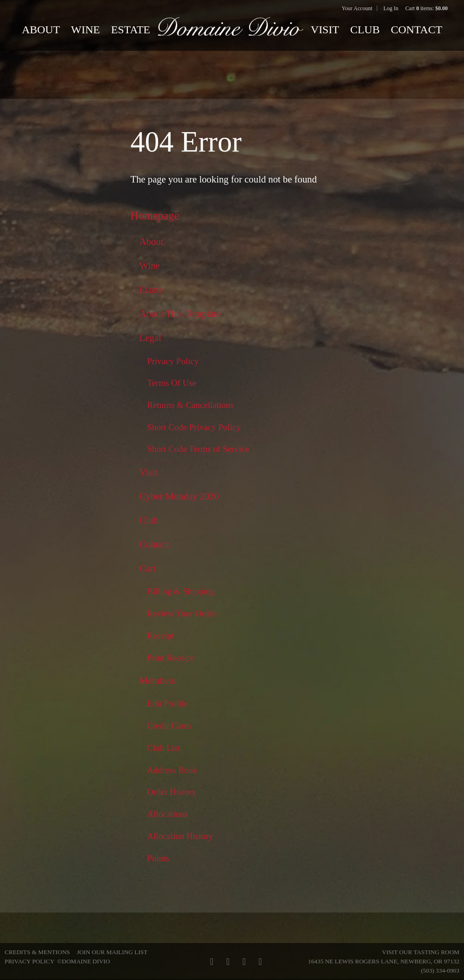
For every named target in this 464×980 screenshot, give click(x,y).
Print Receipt (170, 658)
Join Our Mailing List (112, 952)
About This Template (180, 314)
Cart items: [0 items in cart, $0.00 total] (427, 8)
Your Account (357, 8)
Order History (172, 792)
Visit (325, 30)
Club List (164, 748)
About (41, 30)
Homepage (154, 216)
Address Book (172, 770)
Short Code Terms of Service (198, 449)
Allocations (168, 814)
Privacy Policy (173, 361)
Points (158, 858)
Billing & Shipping (181, 591)
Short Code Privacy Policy (194, 427)
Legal (150, 338)
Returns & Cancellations (191, 405)
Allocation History (180, 836)
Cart (148, 568)
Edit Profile (168, 703)
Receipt (161, 636)
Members (158, 681)
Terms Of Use (172, 383)
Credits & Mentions (37, 952)
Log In (391, 8)
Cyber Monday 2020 (179, 496)
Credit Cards (170, 726)
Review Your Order (182, 613)
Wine (86, 30)
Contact (416, 30)
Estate (130, 30)
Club (365, 30)
